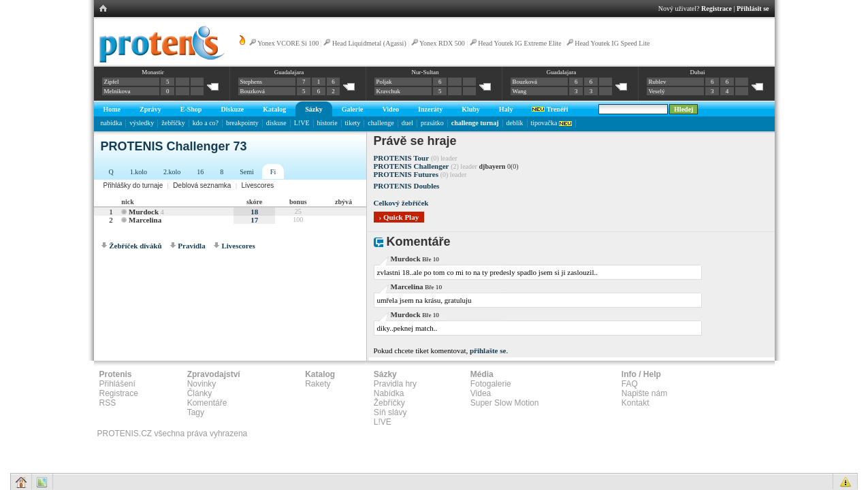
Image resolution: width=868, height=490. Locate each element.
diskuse (276, 123)
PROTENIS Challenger (412, 166)
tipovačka (551, 123)
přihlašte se (488, 350)
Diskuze (232, 109)
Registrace (717, 9)
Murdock (144, 212)
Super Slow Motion (505, 403)
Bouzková (253, 91)
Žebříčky (389, 403)
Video (390, 109)
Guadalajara (289, 72)
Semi (247, 172)
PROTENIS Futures (406, 174)
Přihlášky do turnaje (133, 185)
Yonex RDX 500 (442, 43)
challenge (381, 123)
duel (407, 123)
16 (200, 172)
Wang (520, 91)
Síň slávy (390, 412)
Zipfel (112, 82)
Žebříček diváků (135, 246)
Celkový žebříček (401, 203)
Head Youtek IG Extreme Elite (519, 43)
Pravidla (191, 246)
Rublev (658, 82)
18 (254, 212)
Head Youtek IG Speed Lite (612, 43)
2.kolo (172, 172)
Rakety (318, 384)
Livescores (257, 185)
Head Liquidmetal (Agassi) (369, 43)
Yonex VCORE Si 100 (288, 43)
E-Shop (191, 109)
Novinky (202, 384)
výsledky (142, 123)
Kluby (471, 109)
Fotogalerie (491, 384)
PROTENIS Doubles (407, 186)
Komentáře (207, 403)
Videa (481, 393)
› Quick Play (399, 217)
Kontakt (636, 403)
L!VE (302, 123)
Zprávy (150, 109)
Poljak (384, 82)
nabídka (112, 123)
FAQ (630, 384)
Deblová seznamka (202, 185)
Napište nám (644, 393)
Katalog (274, 109)
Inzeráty (430, 109)
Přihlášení (117, 384)
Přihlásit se (753, 9)
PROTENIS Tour (402, 158)
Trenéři (550, 109)
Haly (506, 109)
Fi (273, 172)
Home (112, 109)
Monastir (153, 72)
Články (200, 393)
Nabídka (389, 393)
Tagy (196, 412)
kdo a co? (206, 123)
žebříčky (173, 123)
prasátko (432, 123)
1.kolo (139, 172)
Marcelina (145, 220)
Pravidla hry (395, 384)
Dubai (697, 72)
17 (254, 220)
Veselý (657, 91)
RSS (108, 403)
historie (327, 123)
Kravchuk (389, 91)
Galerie (353, 109)
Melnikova (117, 91)
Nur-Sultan (425, 72)
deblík (515, 123)
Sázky (314, 109)
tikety (353, 123)
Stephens (252, 82)
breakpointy (242, 123)
